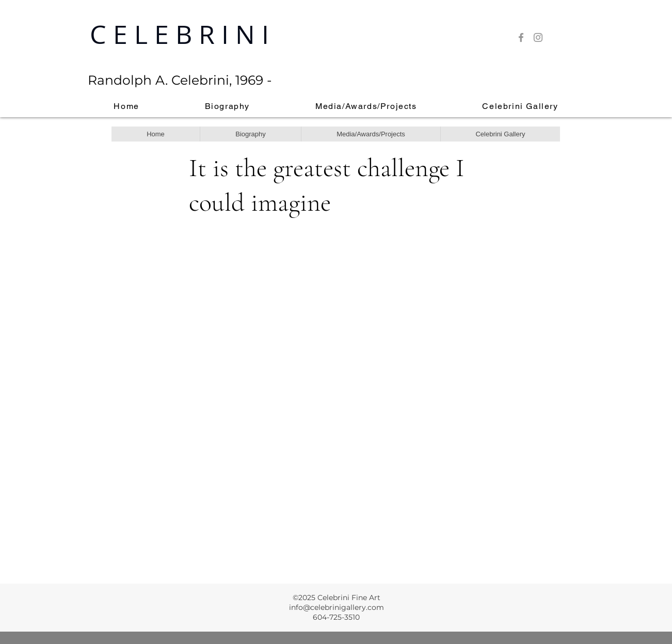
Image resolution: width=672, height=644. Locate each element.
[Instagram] (538, 37)
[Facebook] (521, 37)
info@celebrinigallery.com (337, 607)
